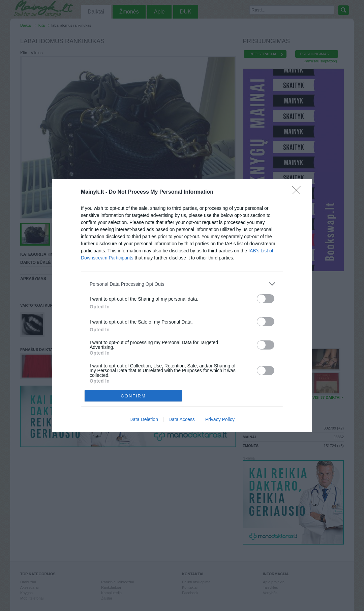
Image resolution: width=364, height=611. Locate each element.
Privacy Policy (220, 419)
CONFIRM (133, 396)
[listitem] (182, 284)
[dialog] (182, 305)
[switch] (266, 299)
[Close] (299, 192)
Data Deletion (144, 419)
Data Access (182, 419)
